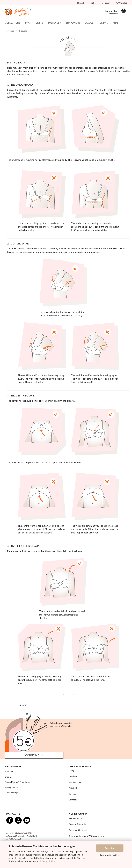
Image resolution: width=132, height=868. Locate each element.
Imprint (8, 777)
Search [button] (80, 3)
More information (110, 855)
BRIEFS (39, 23)
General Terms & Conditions (17, 782)
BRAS (28, 23)
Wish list (122, 3)
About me (9, 771)
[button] (93, 3)
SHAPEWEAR (73, 23)
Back (23, 705)
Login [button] (106, 3)
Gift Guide (73, 788)
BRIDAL (104, 23)
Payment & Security (77, 824)
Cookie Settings (11, 793)
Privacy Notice (47, 861)
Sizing (71, 771)
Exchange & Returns (78, 830)
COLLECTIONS (13, 23)
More (115, 23)
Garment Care (75, 782)
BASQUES (90, 23)
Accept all (110, 848)
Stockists (72, 794)
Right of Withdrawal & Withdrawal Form (86, 836)
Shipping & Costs (76, 818)
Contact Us (74, 800)
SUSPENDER (54, 23)
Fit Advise (73, 776)
